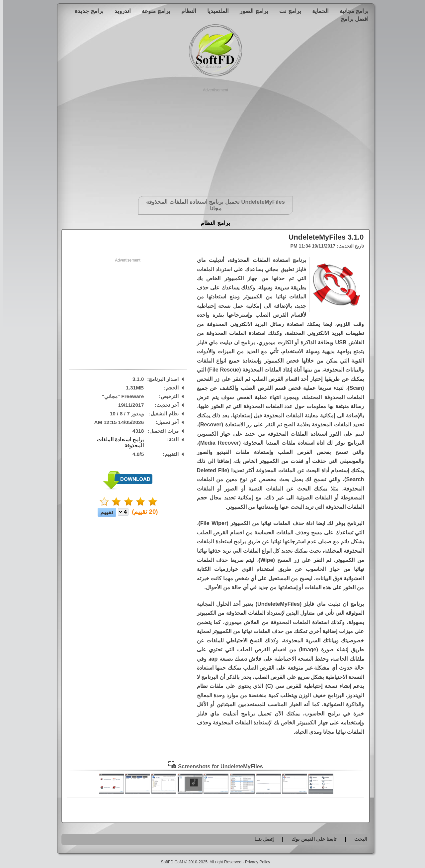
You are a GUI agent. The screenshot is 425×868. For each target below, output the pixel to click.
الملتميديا (215, 11)
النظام (186, 11)
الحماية (317, 11)
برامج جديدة (86, 11)
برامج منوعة (153, 11)
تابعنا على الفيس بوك (311, 839)
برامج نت (287, 11)
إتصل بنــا (261, 839)
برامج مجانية (351, 11)
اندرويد (120, 11)
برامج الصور (251, 11)
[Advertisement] (213, 140)
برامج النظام (212, 223)
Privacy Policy (255, 862)
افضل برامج (352, 19)
